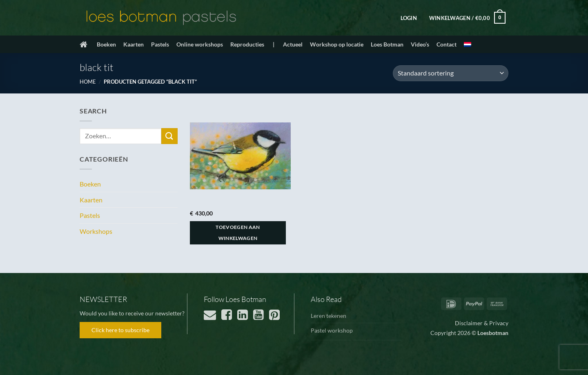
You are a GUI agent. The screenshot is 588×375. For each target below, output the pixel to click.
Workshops (96, 231)
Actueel (293, 44)
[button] (409, 18)
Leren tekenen (329, 316)
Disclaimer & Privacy (482, 323)
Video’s (420, 44)
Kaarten (134, 44)
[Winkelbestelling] (451, 73)
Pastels (160, 44)
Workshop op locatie (337, 44)
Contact (447, 44)
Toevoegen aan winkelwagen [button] (238, 233)
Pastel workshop (332, 330)
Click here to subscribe (120, 330)
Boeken (106, 44)
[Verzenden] (169, 136)
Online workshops (200, 44)
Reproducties (247, 44)
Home (88, 82)
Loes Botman (387, 44)
